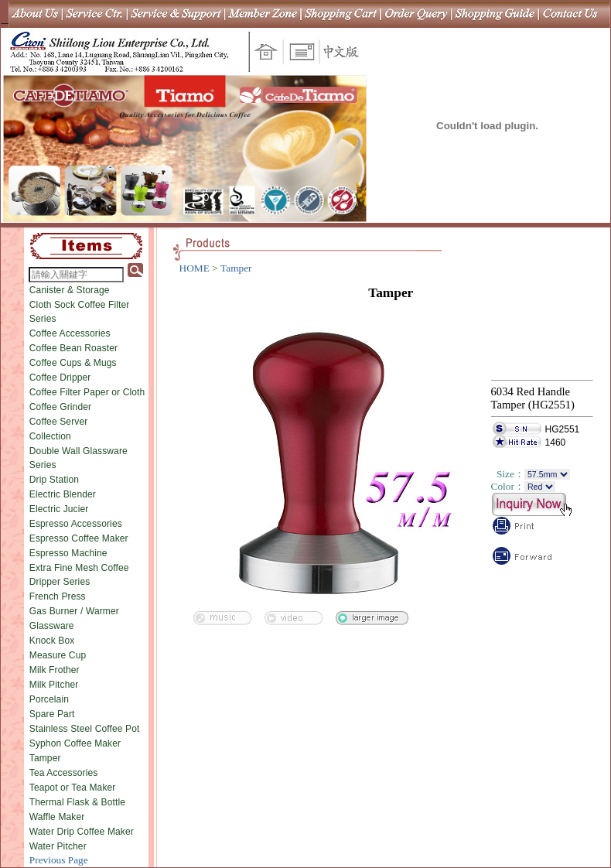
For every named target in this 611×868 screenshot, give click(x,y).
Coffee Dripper (60, 378)
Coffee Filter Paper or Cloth (87, 392)
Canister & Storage (70, 290)
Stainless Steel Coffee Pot (85, 729)
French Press (58, 596)
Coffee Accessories (70, 333)
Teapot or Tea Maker (73, 788)
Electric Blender (63, 494)
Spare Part (52, 714)
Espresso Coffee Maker (79, 538)
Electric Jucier (59, 509)
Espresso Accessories (76, 524)
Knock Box (52, 641)
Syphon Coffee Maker (75, 743)
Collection (50, 436)
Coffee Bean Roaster (73, 348)
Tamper (45, 758)
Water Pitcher (58, 846)
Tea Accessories (64, 773)
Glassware (52, 626)
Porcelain (49, 699)
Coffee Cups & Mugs (73, 363)
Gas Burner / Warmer (74, 611)
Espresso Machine (68, 553)
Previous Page (59, 860)
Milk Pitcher (54, 685)
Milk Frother (55, 670)
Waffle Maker (57, 817)
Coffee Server (59, 422)
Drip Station (54, 480)
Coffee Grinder (60, 407)
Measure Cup (58, 655)
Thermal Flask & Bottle (77, 802)
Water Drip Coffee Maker (82, 832)
